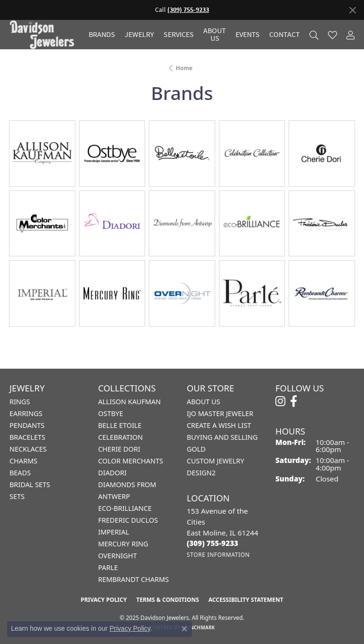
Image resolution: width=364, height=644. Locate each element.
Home (184, 68)
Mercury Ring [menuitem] (123, 544)
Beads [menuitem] (20, 473)
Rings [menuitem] (20, 402)
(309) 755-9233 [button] (188, 10)
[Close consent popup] (184, 629)
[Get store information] (218, 555)
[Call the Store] (213, 543)
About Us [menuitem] (203, 402)
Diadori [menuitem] (112, 473)
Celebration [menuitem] (120, 437)
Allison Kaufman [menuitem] (129, 402)
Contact (285, 35)
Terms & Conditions (167, 600)
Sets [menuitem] (17, 496)
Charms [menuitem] (23, 461)
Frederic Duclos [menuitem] (128, 520)
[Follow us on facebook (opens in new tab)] (294, 401)
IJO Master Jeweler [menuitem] (220, 413)
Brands (102, 35)
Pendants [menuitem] (27, 425)
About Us (215, 35)
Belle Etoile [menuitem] (120, 425)
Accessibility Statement (246, 600)
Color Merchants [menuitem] (131, 461)
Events (248, 35)
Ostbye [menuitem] (111, 413)
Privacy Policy (104, 600)
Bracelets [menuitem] (27, 437)
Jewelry (139, 35)
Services (179, 35)
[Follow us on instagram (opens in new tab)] (280, 401)
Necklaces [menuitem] (28, 449)
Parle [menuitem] (108, 567)
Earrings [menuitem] (26, 413)
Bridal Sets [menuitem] (30, 485)
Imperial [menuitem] (114, 532)
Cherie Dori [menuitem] (119, 449)
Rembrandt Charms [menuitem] (133, 579)
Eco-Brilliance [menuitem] (125, 508)
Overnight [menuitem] (118, 556)
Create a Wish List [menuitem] (219, 425)
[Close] (352, 10)
